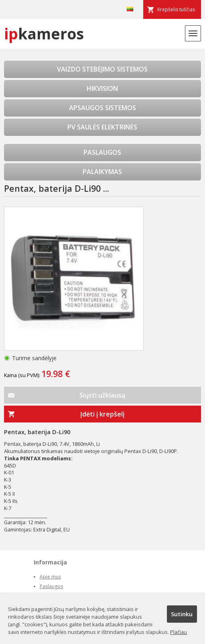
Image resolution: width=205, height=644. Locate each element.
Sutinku (182, 614)
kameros (44, 34)
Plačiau (179, 632)
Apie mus (50, 577)
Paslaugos (51, 586)
